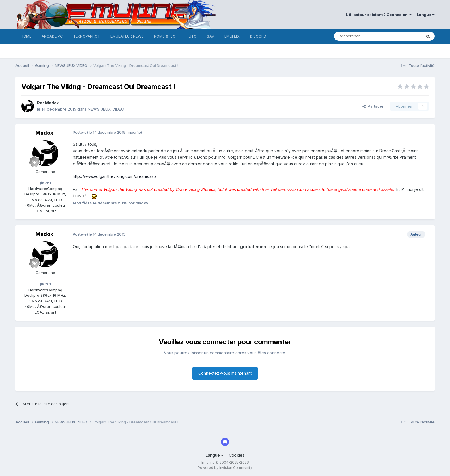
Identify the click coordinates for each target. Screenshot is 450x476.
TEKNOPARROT (87, 36)
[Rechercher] (365, 36)
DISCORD (258, 36)
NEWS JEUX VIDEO (106, 109)
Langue (426, 15)
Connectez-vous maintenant (225, 373)
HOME (26, 36)
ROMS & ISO (165, 36)
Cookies (237, 455)
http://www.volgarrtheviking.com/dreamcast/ (115, 176)
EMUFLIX (232, 36)
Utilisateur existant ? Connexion (379, 15)
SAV (211, 36)
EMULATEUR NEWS (127, 36)
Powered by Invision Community (225, 468)
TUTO (191, 36)
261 (45, 183)
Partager (373, 106)
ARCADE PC (52, 36)
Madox (52, 103)
